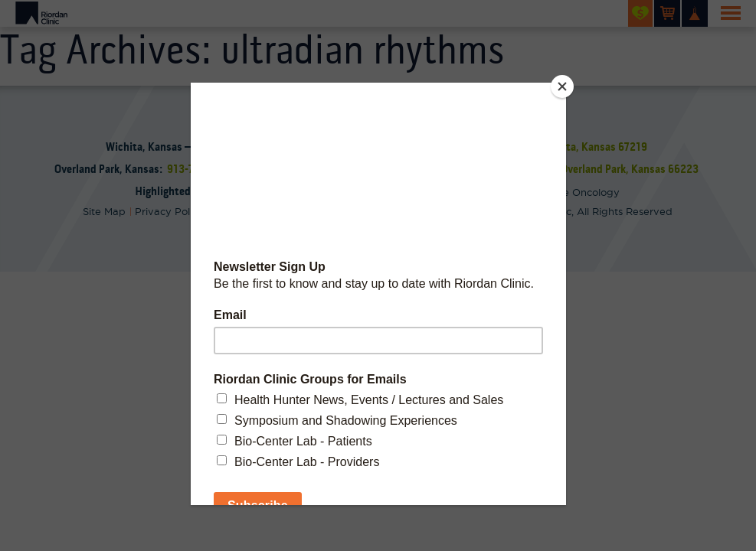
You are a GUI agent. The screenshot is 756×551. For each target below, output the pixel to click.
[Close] (562, 86)
